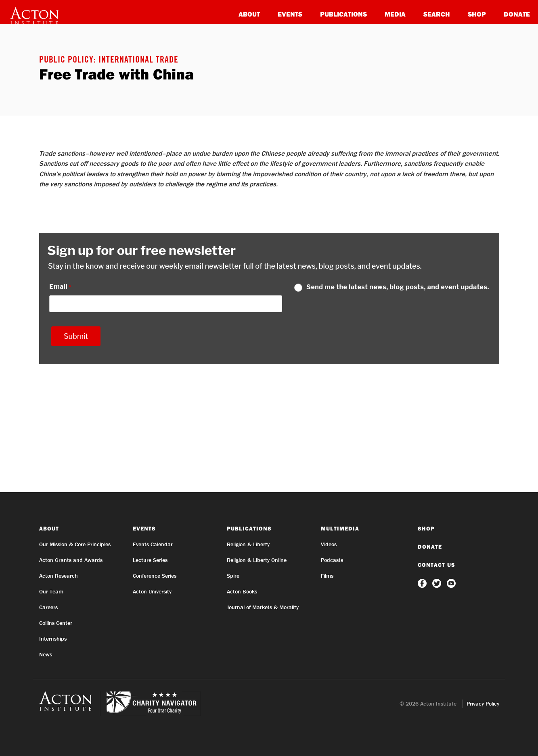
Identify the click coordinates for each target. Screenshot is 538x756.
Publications (343, 14)
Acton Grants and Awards (71, 560)
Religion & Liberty (248, 544)
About (249, 14)
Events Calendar (153, 544)
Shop (477, 14)
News (46, 654)
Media (395, 14)
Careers (48, 607)
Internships (53, 639)
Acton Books (242, 591)
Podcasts (332, 560)
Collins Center (56, 623)
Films (327, 576)
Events (290, 14)
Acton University (152, 591)
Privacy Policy (483, 704)
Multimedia (340, 528)
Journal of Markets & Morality (263, 607)
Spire (233, 576)
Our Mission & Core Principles (75, 544)
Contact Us (436, 565)
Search (437, 14)
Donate (517, 14)
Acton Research (59, 576)
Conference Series (155, 576)
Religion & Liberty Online (257, 560)
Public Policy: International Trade (109, 61)
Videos (329, 544)
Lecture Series (150, 560)
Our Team (51, 591)
